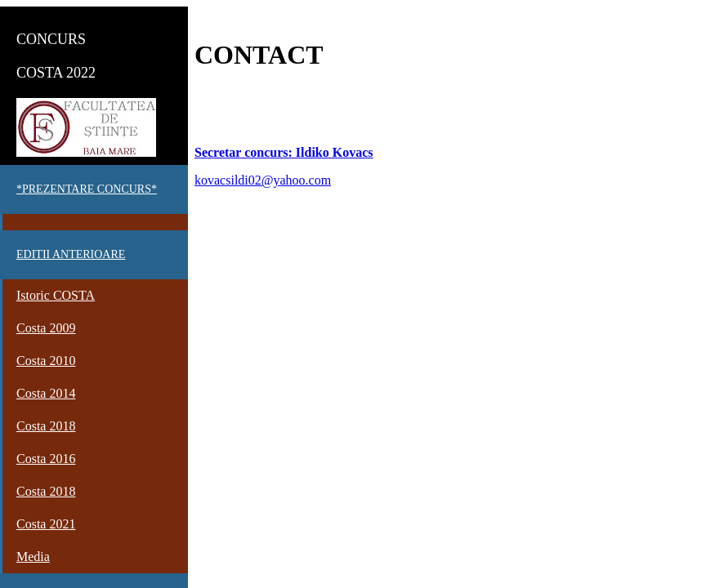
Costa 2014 (46, 393)
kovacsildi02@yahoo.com (263, 180)
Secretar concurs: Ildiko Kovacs (284, 152)
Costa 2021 (46, 524)
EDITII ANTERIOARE (71, 254)
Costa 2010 (46, 361)
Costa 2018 (46, 426)
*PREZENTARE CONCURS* (87, 189)
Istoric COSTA (56, 295)
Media (33, 557)
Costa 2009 (46, 328)
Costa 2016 (46, 459)
